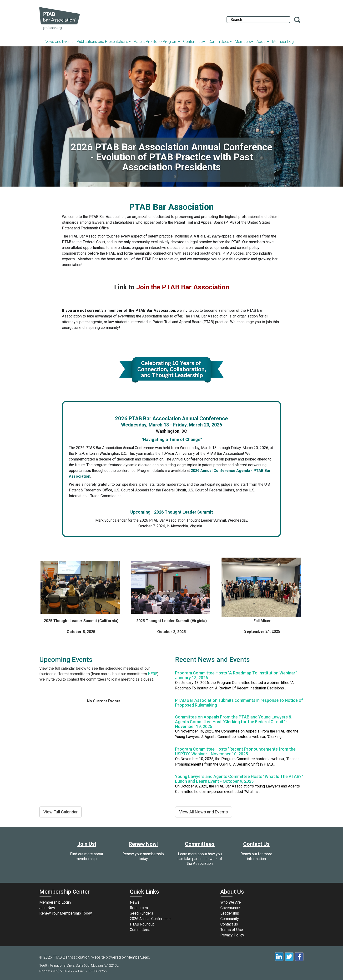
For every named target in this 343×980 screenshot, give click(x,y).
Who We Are (231, 902)
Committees (220, 42)
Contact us (229, 924)
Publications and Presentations (104, 42)
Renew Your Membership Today (66, 913)
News (135, 902)
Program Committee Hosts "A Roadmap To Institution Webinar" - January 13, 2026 (237, 675)
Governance (230, 908)
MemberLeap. (138, 957)
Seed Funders (141, 913)
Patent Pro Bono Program (157, 42)
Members (244, 42)
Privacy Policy (232, 935)
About (263, 42)
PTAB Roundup (142, 924)
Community (230, 919)
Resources (139, 908)
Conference (194, 42)
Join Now (47, 908)
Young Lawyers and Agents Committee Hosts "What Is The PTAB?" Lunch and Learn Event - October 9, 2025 (239, 779)
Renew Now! (143, 844)
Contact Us (256, 844)
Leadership (230, 913)
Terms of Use (232, 930)
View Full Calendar (61, 812)
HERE (153, 674)
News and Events (59, 42)
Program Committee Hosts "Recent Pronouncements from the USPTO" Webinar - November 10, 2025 (235, 751)
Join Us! (87, 844)
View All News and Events (204, 812)
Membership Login (55, 902)
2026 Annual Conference (150, 919)
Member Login (284, 42)
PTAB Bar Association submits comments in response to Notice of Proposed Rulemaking (239, 703)
